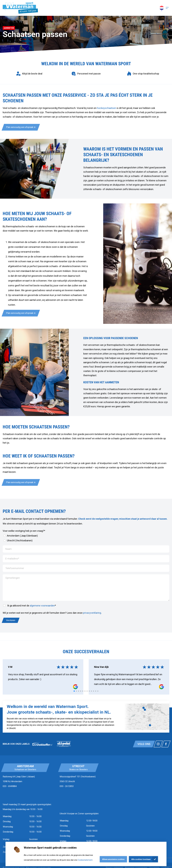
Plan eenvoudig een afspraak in (21, 127)
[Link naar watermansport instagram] (158, 744)
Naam (9, 549)
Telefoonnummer (15, 568)
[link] (42, 744)
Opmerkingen (13, 578)
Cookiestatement (85, 860)
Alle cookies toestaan (141, 859)
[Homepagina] (20, 8)
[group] (29, 74)
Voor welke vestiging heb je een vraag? (24, 531)
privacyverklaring (92, 613)
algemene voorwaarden (42, 606)
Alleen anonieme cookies (113, 859)
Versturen (11, 620)
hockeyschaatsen (107, 108)
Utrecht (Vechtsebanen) (18, 540)
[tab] (74, 691)
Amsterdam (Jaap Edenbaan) (21, 536)
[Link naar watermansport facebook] (166, 744)
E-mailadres (12, 559)
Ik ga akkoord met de (30, 606)
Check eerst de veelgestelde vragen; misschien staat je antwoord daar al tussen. (123, 519)
